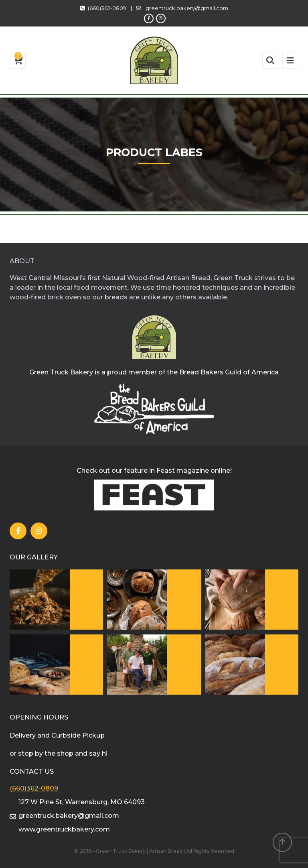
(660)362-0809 (107, 8)
